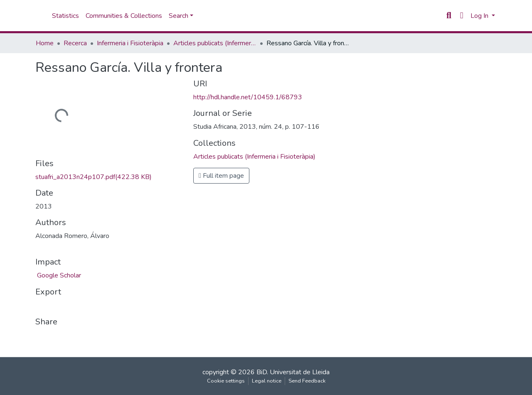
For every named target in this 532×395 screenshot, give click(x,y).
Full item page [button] (221, 176)
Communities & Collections (124, 16)
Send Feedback (307, 381)
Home (45, 43)
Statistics (65, 16)
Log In (480, 16)
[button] (462, 16)
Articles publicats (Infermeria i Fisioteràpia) (215, 43)
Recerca (75, 43)
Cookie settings (226, 381)
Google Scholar (58, 275)
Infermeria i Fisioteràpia (130, 43)
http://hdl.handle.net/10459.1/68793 (248, 97)
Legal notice (267, 381)
